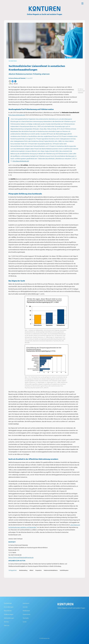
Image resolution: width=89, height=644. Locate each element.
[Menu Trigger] (82, 3)
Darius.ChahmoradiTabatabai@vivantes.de (21, 557)
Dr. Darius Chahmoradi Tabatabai (17, 78)
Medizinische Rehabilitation (51, 570)
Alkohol (31, 570)
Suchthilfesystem (64, 570)
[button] (10, 81)
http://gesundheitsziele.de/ (17, 115)
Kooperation (39, 570)
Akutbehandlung (23, 570)
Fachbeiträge (13, 61)
